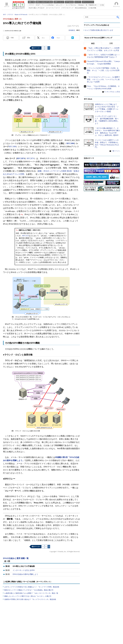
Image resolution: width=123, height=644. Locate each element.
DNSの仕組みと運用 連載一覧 (16, 558)
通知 (29, 38)
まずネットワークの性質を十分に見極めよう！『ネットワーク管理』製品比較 (32, 587)
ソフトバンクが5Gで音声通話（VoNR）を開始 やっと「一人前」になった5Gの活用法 (103, 71)
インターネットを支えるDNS (24, 570)
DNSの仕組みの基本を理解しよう (25, 574)
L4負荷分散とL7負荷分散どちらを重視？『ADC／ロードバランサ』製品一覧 (31, 593)
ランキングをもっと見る (112, 92)
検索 (118, 17)
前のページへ (36, 48)
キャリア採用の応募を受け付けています (99, 30)
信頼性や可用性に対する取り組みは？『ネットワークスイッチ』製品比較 (30, 599)
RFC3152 (26, 236)
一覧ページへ (116, 151)
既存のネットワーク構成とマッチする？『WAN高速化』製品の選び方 (29, 590)
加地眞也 (72, 30)
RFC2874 (21, 158)
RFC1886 (70, 143)
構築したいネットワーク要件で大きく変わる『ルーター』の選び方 (28, 596)
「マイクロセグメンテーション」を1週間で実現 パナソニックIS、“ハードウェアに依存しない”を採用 (103, 80)
